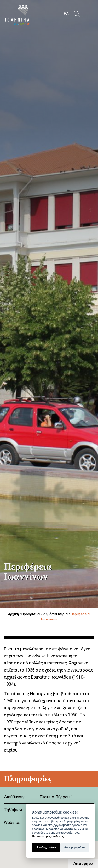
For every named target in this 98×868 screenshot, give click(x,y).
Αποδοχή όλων (46, 847)
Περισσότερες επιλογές (48, 836)
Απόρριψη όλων (75, 847)
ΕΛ (66, 14)
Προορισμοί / (32, 614)
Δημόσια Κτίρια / (57, 614)
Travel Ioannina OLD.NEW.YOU (18, 14)
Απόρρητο (83, 864)
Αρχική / (15, 614)
